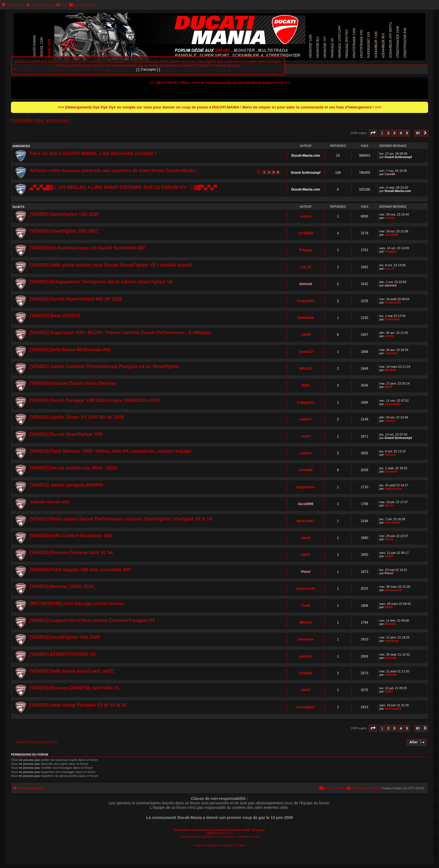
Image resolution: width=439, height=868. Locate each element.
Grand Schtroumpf (398, 157)
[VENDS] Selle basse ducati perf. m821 (72, 671)
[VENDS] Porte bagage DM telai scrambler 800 (80, 570)
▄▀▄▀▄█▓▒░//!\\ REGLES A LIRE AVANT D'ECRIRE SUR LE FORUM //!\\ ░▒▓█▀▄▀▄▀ (123, 187)
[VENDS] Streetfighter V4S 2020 (64, 214)
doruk (306, 538)
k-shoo (306, 216)
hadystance (306, 487)
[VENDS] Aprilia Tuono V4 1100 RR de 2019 (77, 417)
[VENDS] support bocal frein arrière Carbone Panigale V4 (92, 620)
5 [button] (407, 133)
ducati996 (306, 504)
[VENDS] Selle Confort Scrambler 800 (71, 536)
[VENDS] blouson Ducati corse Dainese (73, 383)
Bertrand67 (306, 521)
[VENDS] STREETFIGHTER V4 (63, 654)
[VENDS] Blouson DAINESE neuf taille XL (75, 688)
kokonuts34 (306, 589)
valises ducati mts (50, 502)
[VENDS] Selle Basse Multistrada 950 (70, 349)
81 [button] (418, 133)
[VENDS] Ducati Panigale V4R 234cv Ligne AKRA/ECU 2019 (94, 400)
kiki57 (306, 555)
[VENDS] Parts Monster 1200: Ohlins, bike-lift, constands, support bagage (111, 451)
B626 (306, 385)
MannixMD (242, 830)
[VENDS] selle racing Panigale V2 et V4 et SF (79, 705)
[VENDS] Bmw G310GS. (56, 316)
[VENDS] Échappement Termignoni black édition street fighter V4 (101, 282)
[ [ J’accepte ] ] (148, 70)
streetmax (306, 639)
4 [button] (401, 133)
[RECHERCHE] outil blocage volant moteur (77, 603)
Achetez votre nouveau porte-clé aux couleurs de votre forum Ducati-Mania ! (114, 170)
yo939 (306, 335)
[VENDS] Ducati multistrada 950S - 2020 (73, 468)
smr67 (306, 436)
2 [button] (388, 133)
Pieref (306, 572)
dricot (389, 505)
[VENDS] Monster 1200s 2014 (62, 586)
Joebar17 (306, 352)
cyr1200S (306, 233)
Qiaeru (241, 845)
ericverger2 (306, 707)
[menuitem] (13, 5)
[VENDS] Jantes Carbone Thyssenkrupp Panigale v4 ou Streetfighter (105, 366)
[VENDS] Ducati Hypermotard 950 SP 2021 (76, 299)
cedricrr (306, 419)
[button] (373, 133)
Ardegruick (306, 402)
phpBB (205, 837)
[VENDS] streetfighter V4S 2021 (64, 231)
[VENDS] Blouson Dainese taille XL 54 (71, 552)
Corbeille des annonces (40, 121)
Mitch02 (306, 369)
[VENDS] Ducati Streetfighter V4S (66, 434)
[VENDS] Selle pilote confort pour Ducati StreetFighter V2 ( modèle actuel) (111, 265)
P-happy (306, 250)
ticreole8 (306, 470)
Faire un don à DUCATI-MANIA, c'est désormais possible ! (93, 153)
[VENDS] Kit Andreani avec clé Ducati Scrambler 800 (87, 248)
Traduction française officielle (213, 845)
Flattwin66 (306, 318)
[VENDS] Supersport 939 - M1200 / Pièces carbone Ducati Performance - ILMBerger (121, 332)
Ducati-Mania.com (306, 156)
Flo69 (306, 606)
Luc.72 (306, 267)
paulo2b (306, 656)
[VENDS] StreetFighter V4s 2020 (65, 637)
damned (306, 284)
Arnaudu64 (306, 301)
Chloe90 (306, 673)
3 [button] (394, 133)
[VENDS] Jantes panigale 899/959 (66, 485)
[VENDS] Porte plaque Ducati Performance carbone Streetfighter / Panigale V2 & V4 (121, 519)
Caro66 (390, 174)
